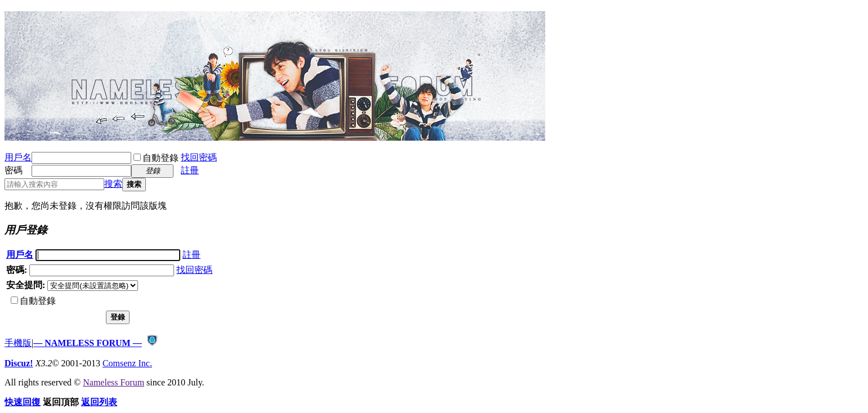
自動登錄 (156, 158)
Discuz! (19, 363)
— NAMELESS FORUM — (87, 343)
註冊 (190, 170)
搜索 (113, 184)
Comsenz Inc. (127, 363)
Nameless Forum (113, 382)
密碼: (17, 270)
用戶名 (18, 157)
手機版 (18, 343)
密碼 (14, 170)
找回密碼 (199, 157)
